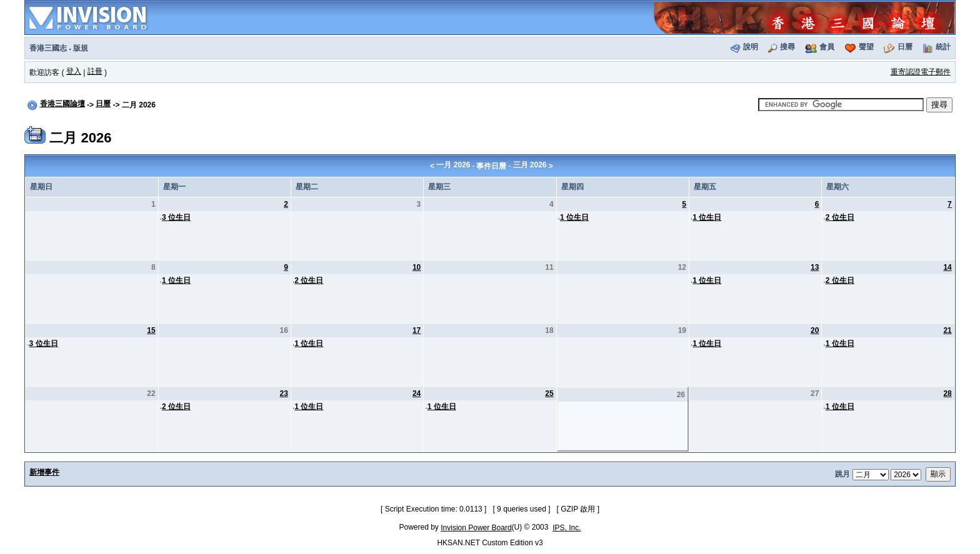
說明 (751, 47)
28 (947, 393)
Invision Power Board (476, 528)
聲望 (866, 47)
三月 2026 (530, 165)
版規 (81, 48)
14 (947, 267)
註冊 (95, 71)
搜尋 (787, 47)
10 (417, 267)
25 (549, 393)
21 (947, 330)
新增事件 (44, 472)
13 (815, 267)
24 (417, 393)
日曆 (905, 47)
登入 (74, 71)
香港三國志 (48, 48)
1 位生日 (574, 217)
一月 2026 (453, 165)
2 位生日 (840, 217)
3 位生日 (176, 217)
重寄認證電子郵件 (921, 72)
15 (151, 330)
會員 (827, 47)
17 (417, 330)
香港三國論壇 (62, 104)
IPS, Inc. (567, 528)
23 (284, 393)
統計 (943, 47)
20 (815, 330)
